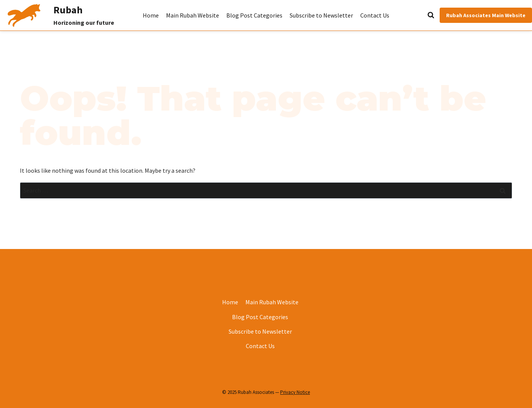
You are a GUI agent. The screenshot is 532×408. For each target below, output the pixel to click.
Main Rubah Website (193, 15)
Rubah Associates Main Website (486, 15)
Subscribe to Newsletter (321, 15)
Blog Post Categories (254, 15)
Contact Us (375, 15)
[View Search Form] (414, 15)
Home (151, 15)
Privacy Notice (295, 392)
